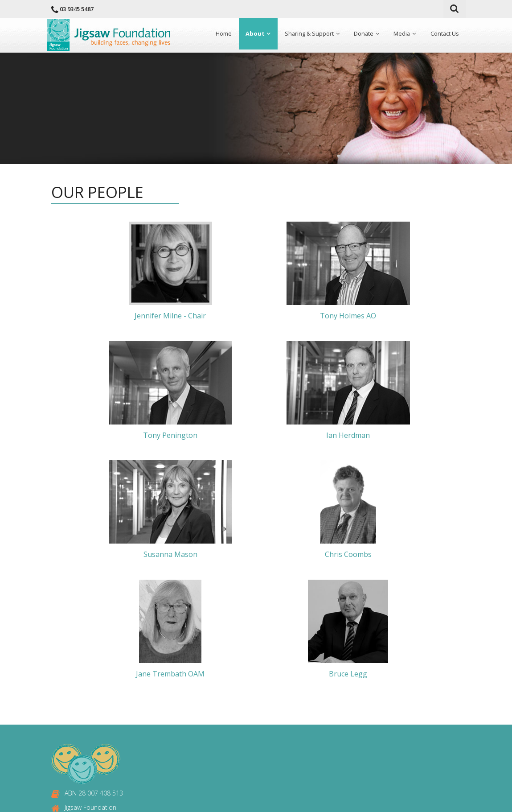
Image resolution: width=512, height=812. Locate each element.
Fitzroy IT (327, 799)
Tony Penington (396, 316)
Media (401, 34)
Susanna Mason (260, 435)
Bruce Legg (328, 555)
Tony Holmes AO (260, 316)
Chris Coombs (396, 435)
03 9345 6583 (84, 732)
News (233, 710)
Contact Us (444, 34)
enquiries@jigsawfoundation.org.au (115, 747)
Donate (362, 34)
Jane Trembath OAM (192, 555)
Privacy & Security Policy (259, 751)
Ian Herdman (124, 435)
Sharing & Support (307, 34)
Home (221, 34)
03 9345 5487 (77, 9)
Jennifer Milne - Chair (124, 316)
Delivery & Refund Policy (259, 764)
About (252, 34)
